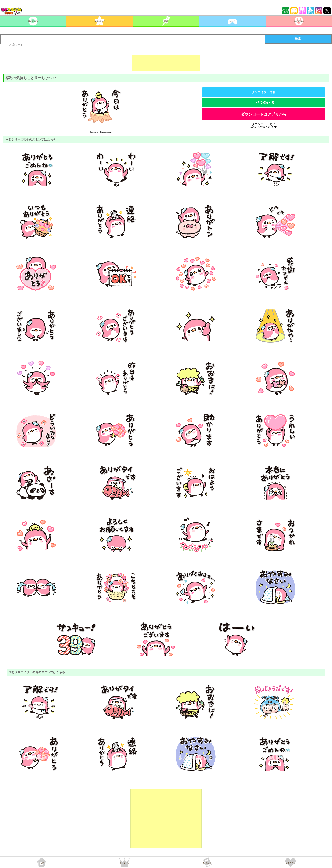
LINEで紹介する (264, 102)
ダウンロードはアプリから (264, 114)
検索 (298, 39)
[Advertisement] (166, 61)
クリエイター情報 (264, 92)
